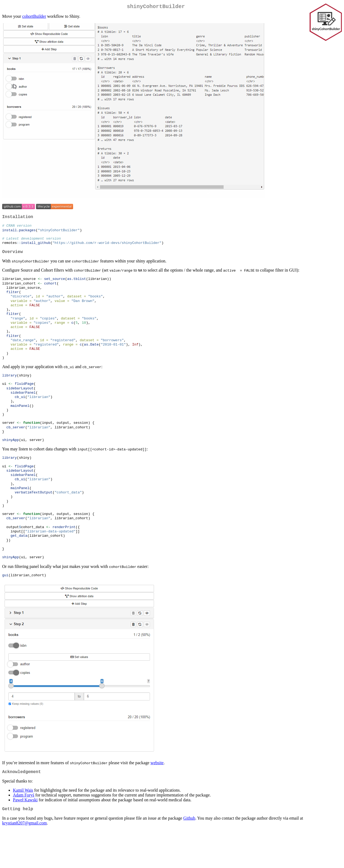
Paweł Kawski (25, 837)
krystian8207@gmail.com (24, 861)
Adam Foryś (24, 832)
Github (189, 856)
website (157, 799)
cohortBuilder (34, 17)
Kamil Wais (23, 827)
